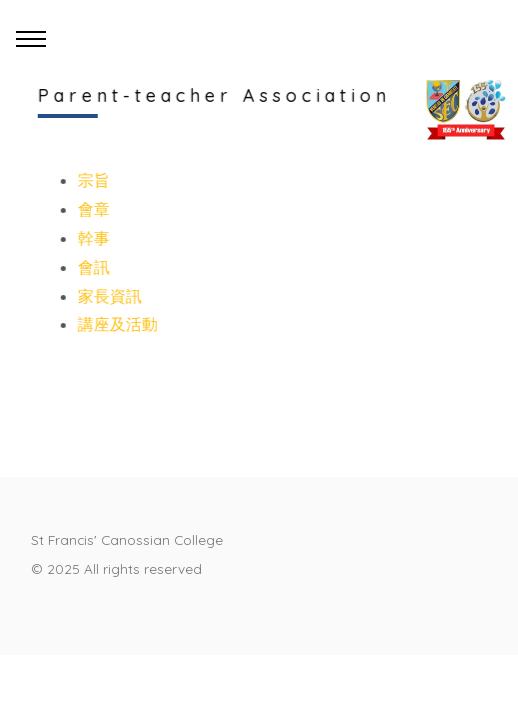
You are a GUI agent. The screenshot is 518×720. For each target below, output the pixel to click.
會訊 (93, 267)
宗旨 (93, 180)
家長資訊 (109, 296)
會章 (93, 209)
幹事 (93, 238)
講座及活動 (117, 324)
